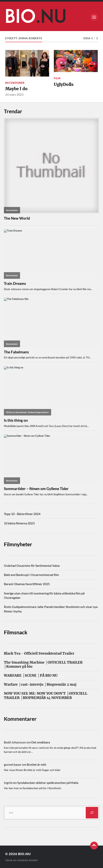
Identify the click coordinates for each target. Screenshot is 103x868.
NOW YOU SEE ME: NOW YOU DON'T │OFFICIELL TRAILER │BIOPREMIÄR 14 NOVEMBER (46, 696)
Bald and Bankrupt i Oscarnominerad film (31, 575)
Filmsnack (16, 632)
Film (57, 78)
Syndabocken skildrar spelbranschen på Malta (48, 783)
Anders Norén (28, 860)
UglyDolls (64, 84)
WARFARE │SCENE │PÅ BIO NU (31, 676)
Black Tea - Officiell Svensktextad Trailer (39, 654)
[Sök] (92, 813)
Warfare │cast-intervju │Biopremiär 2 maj (40, 685)
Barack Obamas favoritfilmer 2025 (27, 584)
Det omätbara (41, 742)
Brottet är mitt (37, 764)
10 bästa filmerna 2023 (19, 523)
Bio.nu (24, 854)
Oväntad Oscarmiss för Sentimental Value (32, 565)
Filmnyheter (18, 544)
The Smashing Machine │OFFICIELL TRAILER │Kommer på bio (43, 665)
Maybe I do (16, 89)
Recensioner (15, 83)
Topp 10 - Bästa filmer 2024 (22, 514)
